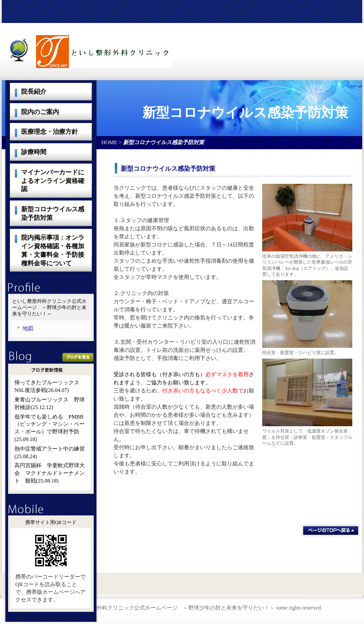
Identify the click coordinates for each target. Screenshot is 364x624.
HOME (109, 142)
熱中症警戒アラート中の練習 (50, 449)
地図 (28, 328)
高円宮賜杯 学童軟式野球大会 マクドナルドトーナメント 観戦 (50, 473)
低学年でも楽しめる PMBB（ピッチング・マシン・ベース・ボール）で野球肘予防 (50, 424)
